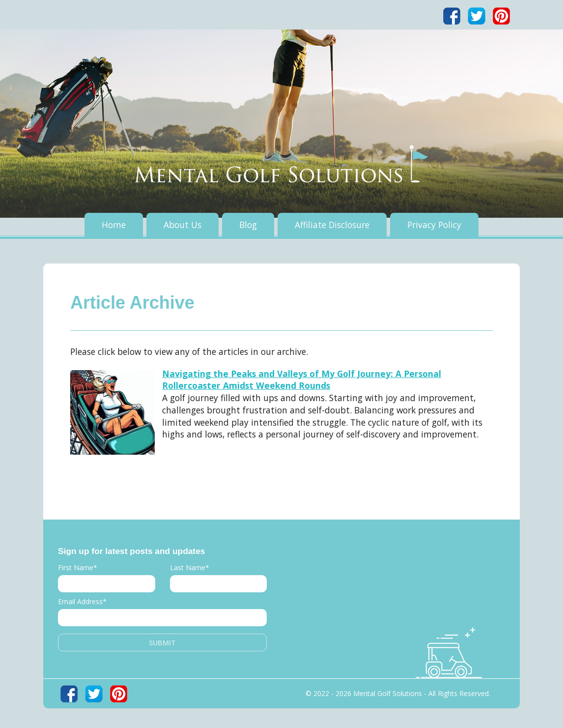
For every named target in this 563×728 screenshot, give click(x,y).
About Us (183, 225)
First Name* (78, 568)
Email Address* (82, 601)
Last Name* (190, 568)
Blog (248, 225)
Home (114, 225)
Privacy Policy (434, 225)
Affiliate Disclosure (332, 225)
